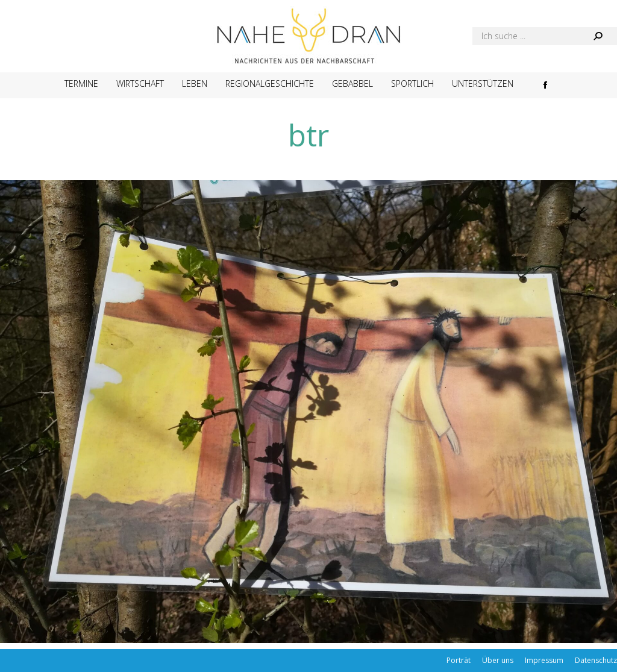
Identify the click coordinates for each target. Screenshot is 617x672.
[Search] (545, 36)
